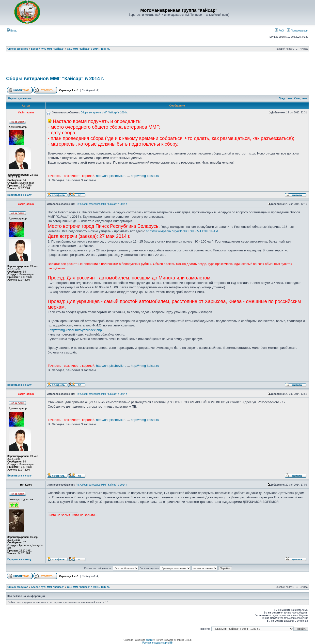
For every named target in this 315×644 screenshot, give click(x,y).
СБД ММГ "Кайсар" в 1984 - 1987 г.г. (88, 49)
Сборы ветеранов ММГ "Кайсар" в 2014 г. (55, 78)
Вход (12, 31)
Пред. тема (285, 99)
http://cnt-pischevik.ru (111, 176)
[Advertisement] (157, 65)
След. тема (301, 99)
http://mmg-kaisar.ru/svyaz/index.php (76, 330)
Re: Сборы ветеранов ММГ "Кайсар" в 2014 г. (102, 204)
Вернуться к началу (19, 195)
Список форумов (18, 49)
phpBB (150, 640)
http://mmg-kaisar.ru (145, 176)
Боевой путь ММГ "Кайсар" (48, 49)
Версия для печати (20, 99)
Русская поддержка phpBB (157, 643)
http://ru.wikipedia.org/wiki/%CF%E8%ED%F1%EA (182, 231)
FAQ (279, 31)
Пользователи (298, 31)
